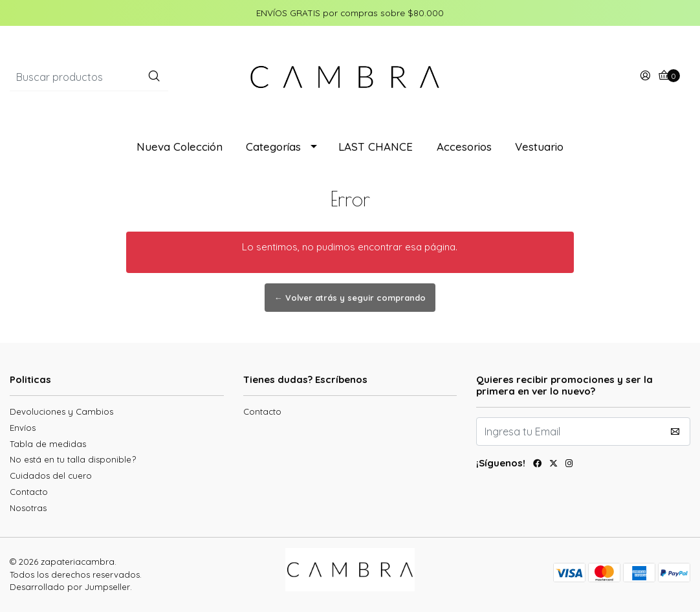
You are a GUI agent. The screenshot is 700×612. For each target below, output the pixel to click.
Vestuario (539, 147)
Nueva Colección (180, 147)
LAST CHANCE (376, 147)
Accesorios (464, 147)
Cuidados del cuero (51, 475)
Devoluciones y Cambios (61, 411)
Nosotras (28, 508)
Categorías (273, 147)
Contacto (29, 492)
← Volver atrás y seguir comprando (350, 298)
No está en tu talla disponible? (73, 459)
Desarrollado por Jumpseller (70, 587)
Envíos (23, 428)
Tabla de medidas (48, 444)
